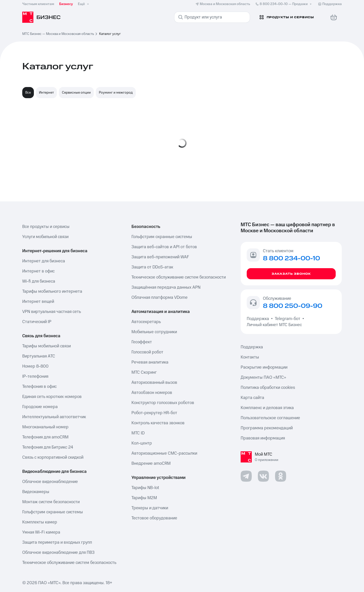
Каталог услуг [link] (110, 34)
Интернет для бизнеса (44, 261)
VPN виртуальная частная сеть (52, 312)
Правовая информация (263, 438)
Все (28, 93)
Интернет (46, 93)
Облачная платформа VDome (160, 298)
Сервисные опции (76, 93)
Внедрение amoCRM (151, 463)
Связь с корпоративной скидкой (53, 457)
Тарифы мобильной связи (47, 346)
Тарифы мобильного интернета (52, 291)
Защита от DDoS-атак (152, 267)
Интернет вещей (38, 302)
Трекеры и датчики (150, 508)
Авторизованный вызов (154, 383)
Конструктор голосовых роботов (163, 403)
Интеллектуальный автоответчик (54, 417)
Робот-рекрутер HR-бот (154, 413)
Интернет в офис (38, 271)
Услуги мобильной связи (45, 237)
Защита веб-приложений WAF (160, 257)
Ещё (84, 4)
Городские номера (40, 407)
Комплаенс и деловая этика (267, 408)
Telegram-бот (288, 319)
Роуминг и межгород (116, 93)
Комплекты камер (40, 522)
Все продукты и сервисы (46, 227)
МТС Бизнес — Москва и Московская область (58, 34)
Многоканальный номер (45, 427)
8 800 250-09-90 (293, 306)
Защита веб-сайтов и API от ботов (164, 247)
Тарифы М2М (144, 498)
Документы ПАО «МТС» (263, 377)
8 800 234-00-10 (284, 4)
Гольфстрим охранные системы (53, 512)
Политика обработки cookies (268, 388)
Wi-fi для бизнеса (39, 281)
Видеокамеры (36, 492)
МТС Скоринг (144, 372)
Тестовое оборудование (154, 518)
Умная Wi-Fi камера (41, 532)
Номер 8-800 (35, 366)
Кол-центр (142, 443)
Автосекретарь (146, 322)
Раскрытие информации (264, 367)
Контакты (250, 357)
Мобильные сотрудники (154, 332)
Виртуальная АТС (39, 356)
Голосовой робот (147, 352)
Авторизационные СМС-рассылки (164, 453)
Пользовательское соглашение (270, 418)
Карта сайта (252, 398)
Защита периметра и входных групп (57, 542)
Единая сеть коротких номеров (52, 397)
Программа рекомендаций (267, 428)
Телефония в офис (39, 387)
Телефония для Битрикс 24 (48, 447)
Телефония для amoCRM (45, 437)
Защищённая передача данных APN (166, 287)
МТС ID (138, 433)
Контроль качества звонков (158, 423)
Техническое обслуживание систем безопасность (69, 563)
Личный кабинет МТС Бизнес (274, 325)
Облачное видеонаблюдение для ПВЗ (58, 553)
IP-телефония (35, 376)
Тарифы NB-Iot (145, 488)
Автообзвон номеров (152, 393)
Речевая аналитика (150, 362)
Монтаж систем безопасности (51, 502)
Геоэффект (142, 342)
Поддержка (259, 319)
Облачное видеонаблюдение (50, 482)
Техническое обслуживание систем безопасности (179, 277)
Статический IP (37, 322)
